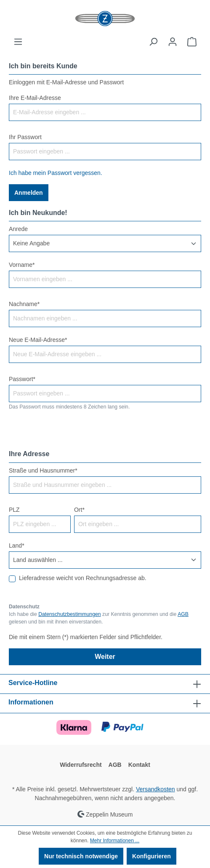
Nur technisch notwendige (81, 856)
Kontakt (139, 765)
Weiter (105, 657)
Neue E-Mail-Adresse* (38, 340)
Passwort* (22, 379)
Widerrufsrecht (81, 765)
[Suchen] (153, 42)
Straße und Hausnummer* (43, 470)
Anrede (18, 229)
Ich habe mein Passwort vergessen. (56, 173)
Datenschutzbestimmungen (69, 614)
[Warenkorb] (192, 42)
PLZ (14, 510)
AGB (183, 614)
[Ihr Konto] (173, 42)
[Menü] (18, 42)
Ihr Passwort (25, 137)
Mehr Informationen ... (115, 841)
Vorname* (22, 265)
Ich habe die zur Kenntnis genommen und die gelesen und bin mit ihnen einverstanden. (99, 618)
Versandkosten (156, 789)
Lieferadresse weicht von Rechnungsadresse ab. (83, 578)
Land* (17, 546)
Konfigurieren (152, 856)
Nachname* (24, 304)
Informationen (31, 702)
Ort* (79, 510)
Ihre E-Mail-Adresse (35, 98)
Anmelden (29, 193)
